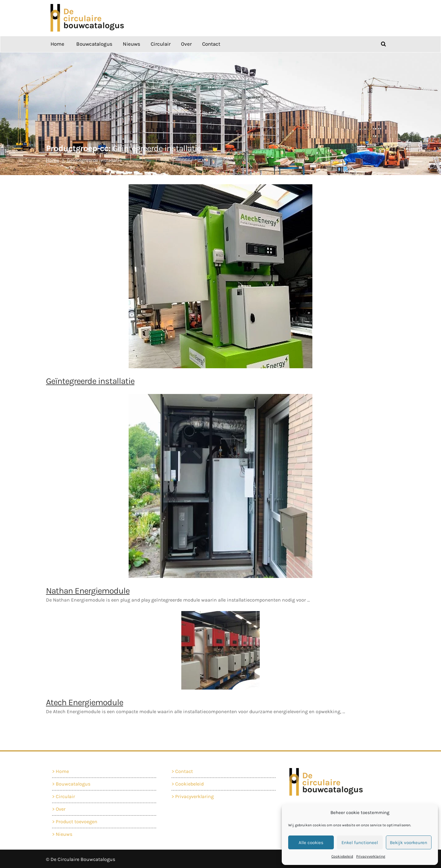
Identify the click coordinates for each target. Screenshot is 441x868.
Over (186, 43)
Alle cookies (311, 843)
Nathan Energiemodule (88, 589)
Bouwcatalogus (94, 43)
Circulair (161, 43)
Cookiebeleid (342, 856)
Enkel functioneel (360, 843)
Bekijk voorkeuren (409, 843)
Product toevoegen (77, 820)
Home (57, 43)
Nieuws (132, 43)
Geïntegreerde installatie (90, 380)
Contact (211, 43)
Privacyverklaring (371, 856)
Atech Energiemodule (85, 701)
